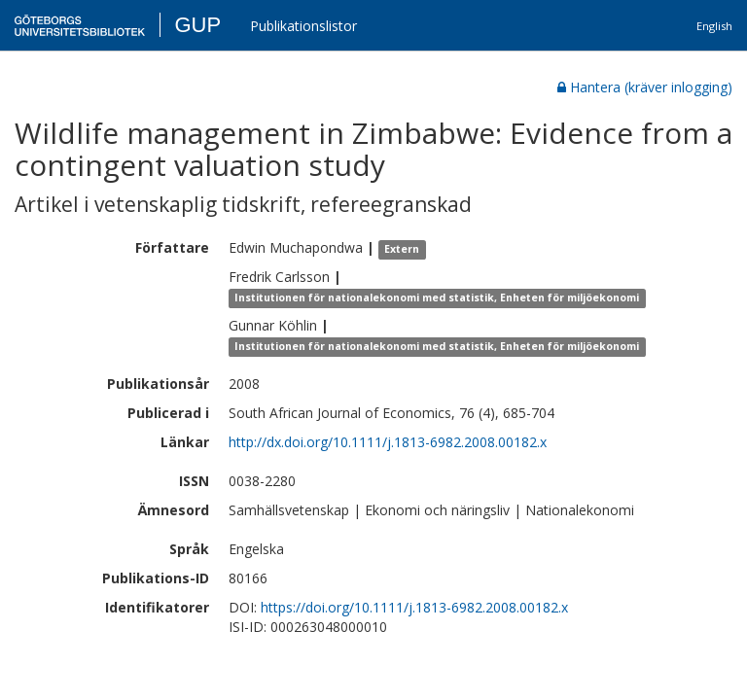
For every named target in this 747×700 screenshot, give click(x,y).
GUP (197, 25)
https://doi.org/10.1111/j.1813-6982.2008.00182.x (414, 607)
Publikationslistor (303, 26)
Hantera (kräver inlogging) (645, 87)
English (714, 26)
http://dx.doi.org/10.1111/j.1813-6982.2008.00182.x (388, 442)
